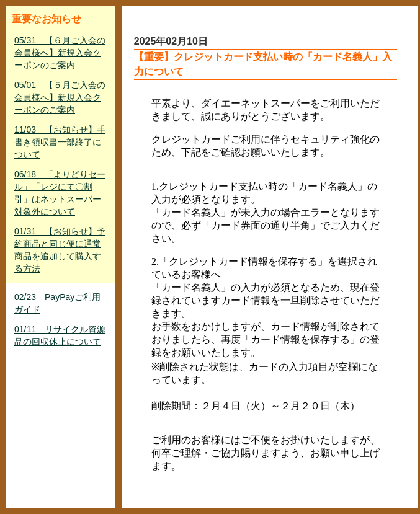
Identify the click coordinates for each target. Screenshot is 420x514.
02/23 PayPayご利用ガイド (57, 303)
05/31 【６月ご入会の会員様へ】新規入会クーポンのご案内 (60, 53)
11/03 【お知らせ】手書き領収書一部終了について (60, 142)
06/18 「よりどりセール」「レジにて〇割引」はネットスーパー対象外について (60, 193)
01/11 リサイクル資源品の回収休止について (60, 335)
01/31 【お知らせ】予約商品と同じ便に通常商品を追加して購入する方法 (60, 250)
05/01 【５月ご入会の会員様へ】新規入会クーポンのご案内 (60, 97)
